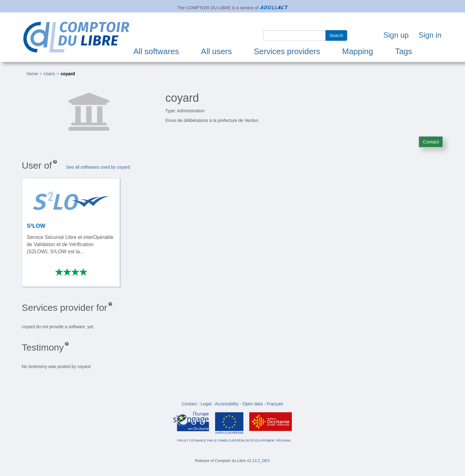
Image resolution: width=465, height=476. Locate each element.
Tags (404, 51)
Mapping (358, 51)
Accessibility (227, 404)
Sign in (430, 35)
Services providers (287, 51)
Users (50, 74)
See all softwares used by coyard (98, 167)
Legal (206, 404)
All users (216, 51)
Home (32, 74)
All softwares (156, 51)
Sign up (396, 35)
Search (336, 35)
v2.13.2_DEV (259, 461)
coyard (68, 74)
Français (275, 404)
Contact (431, 142)
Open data (253, 404)
